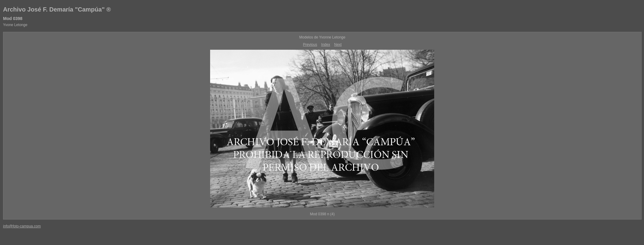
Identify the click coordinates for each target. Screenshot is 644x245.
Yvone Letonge (15, 25)
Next (338, 45)
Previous (310, 45)
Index (326, 45)
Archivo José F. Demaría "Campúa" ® (57, 9)
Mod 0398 (13, 18)
